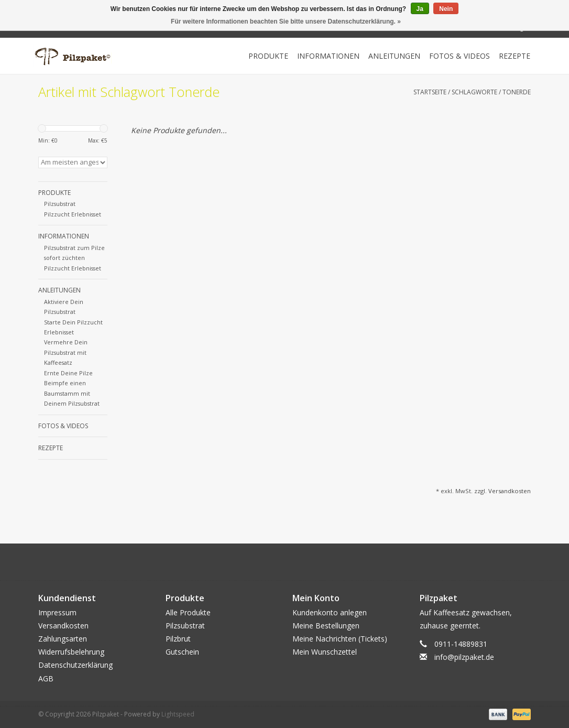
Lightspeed (178, 714)
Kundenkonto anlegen (330, 612)
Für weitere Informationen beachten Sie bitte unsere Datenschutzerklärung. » (286, 21)
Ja (420, 9)
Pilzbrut (178, 639)
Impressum (57, 612)
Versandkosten (510, 491)
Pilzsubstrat (60, 204)
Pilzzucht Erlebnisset (73, 214)
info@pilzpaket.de (464, 657)
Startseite (430, 92)
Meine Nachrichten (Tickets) (340, 639)
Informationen (328, 56)
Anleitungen (394, 56)
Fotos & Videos (459, 56)
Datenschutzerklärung (75, 665)
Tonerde (517, 92)
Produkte (268, 56)
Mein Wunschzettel (325, 652)
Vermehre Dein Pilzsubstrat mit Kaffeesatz (66, 352)
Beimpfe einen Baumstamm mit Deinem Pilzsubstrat (72, 393)
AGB (46, 678)
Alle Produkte (188, 612)
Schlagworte (474, 92)
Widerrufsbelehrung (71, 652)
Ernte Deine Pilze (68, 373)
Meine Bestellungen (326, 626)
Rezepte (515, 56)
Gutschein (182, 652)
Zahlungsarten (63, 639)
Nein (446, 9)
